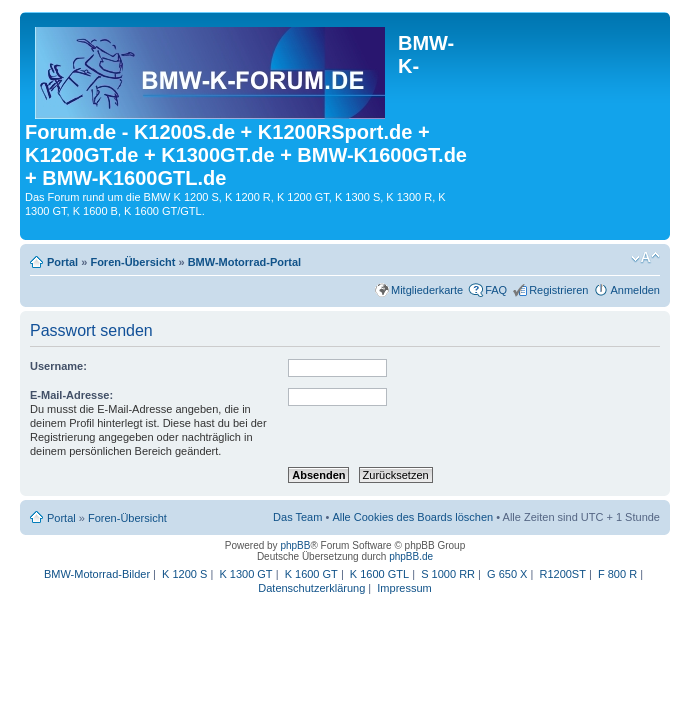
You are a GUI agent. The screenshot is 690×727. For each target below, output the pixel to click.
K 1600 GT (311, 574)
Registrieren (558, 290)
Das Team (297, 517)
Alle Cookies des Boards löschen (412, 517)
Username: (58, 366)
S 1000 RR (448, 574)
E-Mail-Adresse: (71, 395)
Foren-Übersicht (132, 262)
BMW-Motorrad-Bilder (97, 574)
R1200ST (562, 574)
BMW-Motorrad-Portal (244, 262)
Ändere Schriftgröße (645, 258)
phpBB (295, 545)
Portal (62, 262)
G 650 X (507, 574)
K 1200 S (184, 574)
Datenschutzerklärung (311, 588)
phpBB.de (411, 556)
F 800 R (617, 574)
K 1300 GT (245, 574)
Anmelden (635, 290)
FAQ (496, 290)
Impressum (404, 588)
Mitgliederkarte (427, 290)
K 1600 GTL (379, 574)
